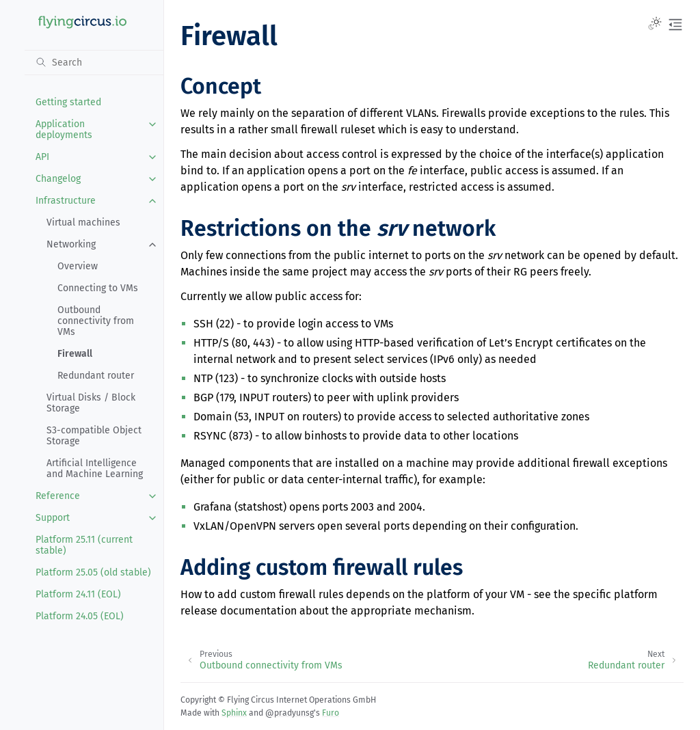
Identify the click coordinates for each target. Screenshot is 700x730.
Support (53, 518)
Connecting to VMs (98, 288)
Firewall (75, 354)
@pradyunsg (290, 713)
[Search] (94, 62)
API (42, 157)
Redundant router (96, 376)
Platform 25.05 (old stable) (93, 572)
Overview (78, 266)
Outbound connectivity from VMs (96, 321)
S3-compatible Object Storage (94, 436)
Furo (331, 713)
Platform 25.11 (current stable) (84, 545)
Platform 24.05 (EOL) (80, 616)
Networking (71, 244)
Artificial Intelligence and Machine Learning (95, 469)
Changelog (58, 179)
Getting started (68, 102)
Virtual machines (83, 222)
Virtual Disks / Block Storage (91, 403)
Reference (58, 496)
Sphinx (234, 713)
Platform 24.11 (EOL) (78, 594)
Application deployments (64, 130)
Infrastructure (66, 201)
